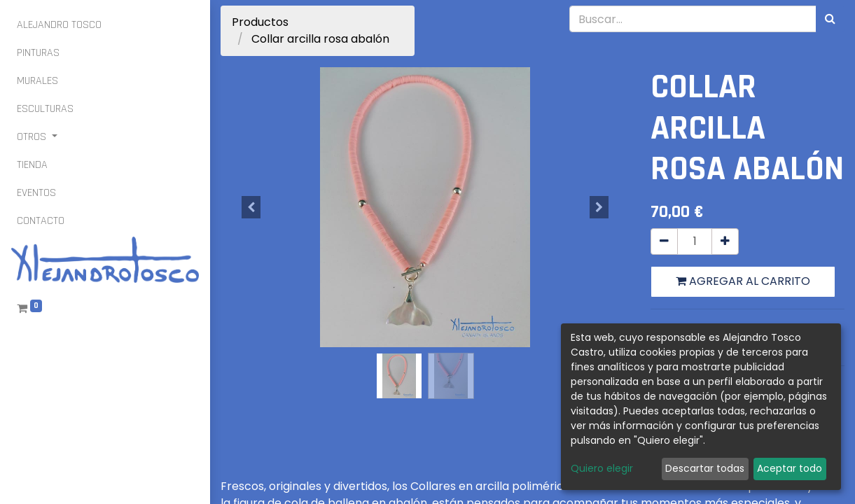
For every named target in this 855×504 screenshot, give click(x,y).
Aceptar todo (790, 468)
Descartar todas (705, 468)
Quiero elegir (602, 468)
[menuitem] (59, 25)
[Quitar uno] (664, 241)
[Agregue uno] (725, 241)
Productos (260, 22)
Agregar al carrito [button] (743, 281)
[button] (251, 207)
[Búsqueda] (830, 19)
